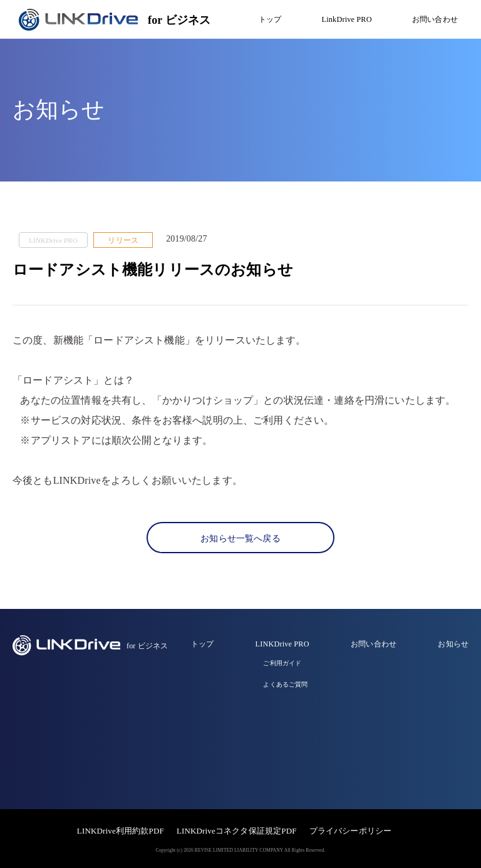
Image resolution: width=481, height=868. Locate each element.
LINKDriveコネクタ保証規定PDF (237, 831)
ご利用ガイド (282, 663)
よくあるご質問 (285, 684)
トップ (270, 19)
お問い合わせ (435, 19)
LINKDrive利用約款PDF (121, 831)
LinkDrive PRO (347, 19)
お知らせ (453, 644)
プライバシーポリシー (351, 831)
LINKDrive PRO (282, 644)
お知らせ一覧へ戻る (240, 539)
